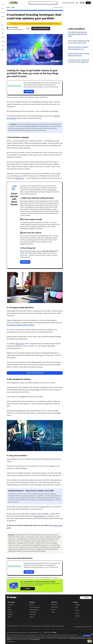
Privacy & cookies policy (36, 626)
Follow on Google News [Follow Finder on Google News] (41, 29)
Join (88, 3)
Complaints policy (46, 626)
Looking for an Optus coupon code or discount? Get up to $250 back (79, 61)
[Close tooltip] (92, 634)
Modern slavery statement (58, 626)
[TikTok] (82, 608)
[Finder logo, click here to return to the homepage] (16, 3)
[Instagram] (82, 605)
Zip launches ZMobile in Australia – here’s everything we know (78, 48)
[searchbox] (43, 3)
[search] (44, 3)
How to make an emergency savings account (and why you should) (79, 42)
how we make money (35, 639)
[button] (3, 3)
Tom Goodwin (14, 27)
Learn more (29, 92)
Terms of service (25, 626)
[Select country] (86, 598)
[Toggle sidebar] (5, 10)
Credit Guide (83, 638)
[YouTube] (82, 610)
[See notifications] (77, 3)
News (13, 7)
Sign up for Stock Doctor (35, 373)
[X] (82, 619)
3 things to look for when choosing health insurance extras (79, 55)
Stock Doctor (37, 83)
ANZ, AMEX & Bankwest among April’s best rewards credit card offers (78, 34)
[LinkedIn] (82, 613)
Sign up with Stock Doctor (28, 251)
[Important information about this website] (58, 7)
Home (8, 7)
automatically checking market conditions (21, 325)
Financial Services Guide (75, 638)
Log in (82, 3)
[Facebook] (82, 616)
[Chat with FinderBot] (90, 641)
